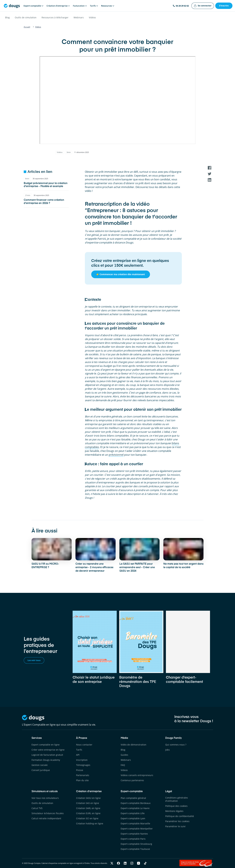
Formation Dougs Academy (46, 760)
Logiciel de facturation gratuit (47, 755)
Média (124, 738)
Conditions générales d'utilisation (177, 799)
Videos (124, 770)
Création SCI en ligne (87, 818)
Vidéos (92, 17)
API (78, 755)
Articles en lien (40, 172)
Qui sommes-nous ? (176, 745)
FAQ (123, 765)
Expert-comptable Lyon (133, 818)
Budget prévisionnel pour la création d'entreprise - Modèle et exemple (46, 185)
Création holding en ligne (90, 823)
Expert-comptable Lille (133, 813)
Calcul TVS (37, 808)
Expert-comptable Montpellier (137, 829)
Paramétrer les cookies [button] (177, 821)
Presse (80, 770)
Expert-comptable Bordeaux (136, 803)
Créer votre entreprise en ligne (48, 750)
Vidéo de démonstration (134, 745)
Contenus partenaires (132, 780)
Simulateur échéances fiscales (48, 813)
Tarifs (79, 750)
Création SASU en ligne (88, 798)
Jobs (167, 750)
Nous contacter (84, 745)
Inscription (82, 760)
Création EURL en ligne (88, 813)
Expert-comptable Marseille (135, 823)
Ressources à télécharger (55, 17)
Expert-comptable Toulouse (135, 849)
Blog (7, 17)
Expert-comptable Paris (133, 839)
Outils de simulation (26, 17)
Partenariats (83, 775)
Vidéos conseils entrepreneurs (137, 775)
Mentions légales (174, 811)
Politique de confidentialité (180, 816)
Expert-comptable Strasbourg (136, 844)
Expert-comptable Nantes (134, 834)
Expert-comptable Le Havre (135, 808)
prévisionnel (116, 455)
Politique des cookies (176, 806)
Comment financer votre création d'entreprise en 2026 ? (44, 202)
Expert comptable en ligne (46, 745)
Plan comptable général (133, 798)
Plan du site (82, 780)
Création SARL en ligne (88, 808)
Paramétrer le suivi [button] (175, 826)
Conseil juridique (41, 770)
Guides (124, 755)
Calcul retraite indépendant (46, 818)
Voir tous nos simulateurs (45, 798)
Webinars (79, 17)
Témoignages (83, 765)
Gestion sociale (40, 765)
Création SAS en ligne (88, 803)
